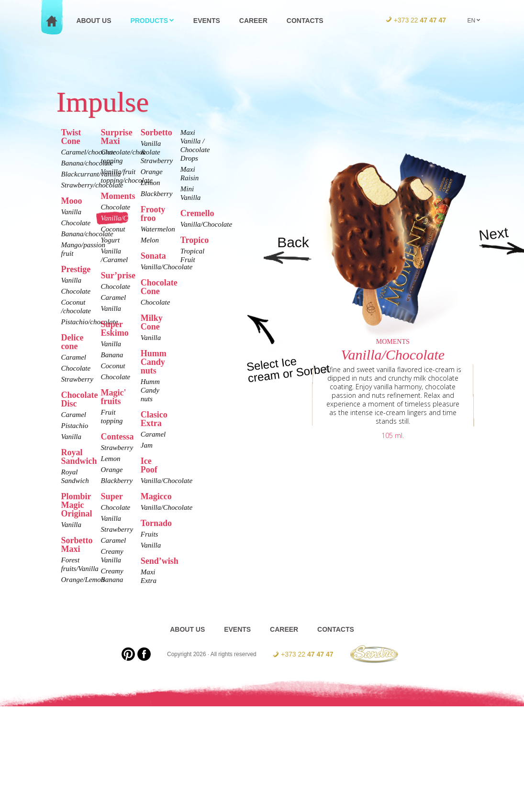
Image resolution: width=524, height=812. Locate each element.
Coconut (113, 229)
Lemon (111, 459)
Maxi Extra (149, 576)
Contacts (305, 21)
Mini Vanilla (191, 193)
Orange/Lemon (74, 580)
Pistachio (74, 426)
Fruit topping (112, 417)
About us (94, 21)
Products (152, 21)
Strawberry (74, 379)
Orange (112, 470)
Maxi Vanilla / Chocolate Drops (193, 145)
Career (253, 21)
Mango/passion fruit (74, 249)
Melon (150, 240)
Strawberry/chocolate (74, 185)
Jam (147, 445)
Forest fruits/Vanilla (74, 564)
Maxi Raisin (190, 174)
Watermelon (153, 229)
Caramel (74, 357)
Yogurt (110, 240)
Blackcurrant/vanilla (74, 174)
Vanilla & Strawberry (153, 152)
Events (207, 21)
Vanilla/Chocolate (113, 218)
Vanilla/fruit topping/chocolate (113, 176)
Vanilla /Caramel (113, 255)
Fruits (150, 534)
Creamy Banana (112, 575)
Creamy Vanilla (112, 556)
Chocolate (74, 223)
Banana (112, 355)
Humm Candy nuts (150, 390)
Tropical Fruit (192, 255)
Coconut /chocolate (74, 307)
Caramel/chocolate (74, 152)
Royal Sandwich (74, 476)
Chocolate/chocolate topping (113, 156)
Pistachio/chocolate (74, 322)
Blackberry (113, 481)
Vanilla (72, 212)
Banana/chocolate (74, 163)
